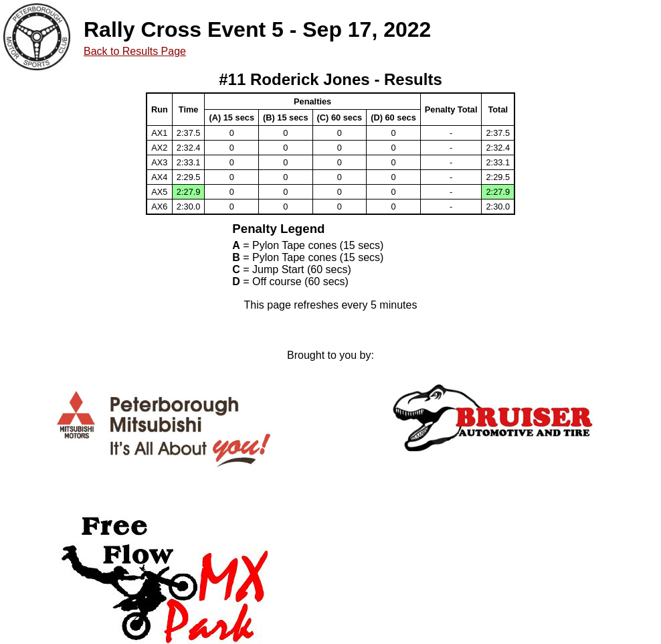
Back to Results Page (135, 51)
